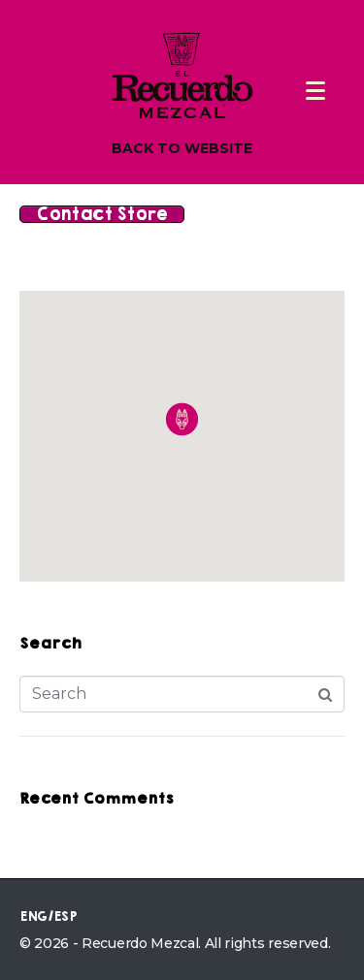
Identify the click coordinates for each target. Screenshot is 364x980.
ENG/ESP (48, 917)
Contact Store (102, 214)
